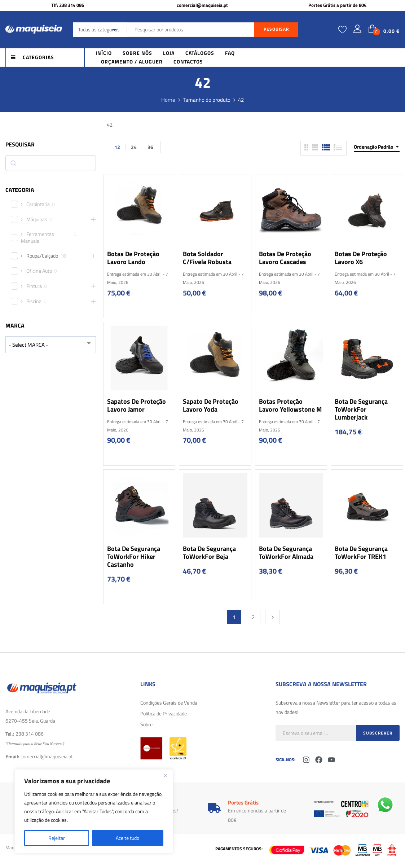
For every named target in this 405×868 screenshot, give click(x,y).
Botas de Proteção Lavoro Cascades (285, 258)
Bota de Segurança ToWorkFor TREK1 (361, 553)
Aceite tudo (127, 838)
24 (134, 147)
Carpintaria (38, 204)
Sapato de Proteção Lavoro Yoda (211, 405)
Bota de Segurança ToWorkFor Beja (209, 553)
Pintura (34, 286)
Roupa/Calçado (42, 256)
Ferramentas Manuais (38, 237)
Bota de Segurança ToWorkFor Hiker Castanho (134, 556)
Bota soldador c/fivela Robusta (207, 258)
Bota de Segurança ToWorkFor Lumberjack (361, 409)
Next (272, 617)
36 (150, 147)
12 (117, 147)
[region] (94, 811)
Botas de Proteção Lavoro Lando (133, 258)
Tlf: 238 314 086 (68, 5)
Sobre (146, 724)
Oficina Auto (39, 271)
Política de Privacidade (164, 713)
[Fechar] (166, 775)
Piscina (34, 301)
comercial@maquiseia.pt (202, 5)
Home (168, 100)
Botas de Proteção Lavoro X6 (361, 258)
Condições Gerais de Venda (169, 703)
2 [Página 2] (253, 617)
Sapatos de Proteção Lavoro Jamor (137, 405)
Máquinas (37, 219)
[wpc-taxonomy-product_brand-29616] (51, 345)
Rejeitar (57, 838)
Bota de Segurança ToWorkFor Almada (286, 553)
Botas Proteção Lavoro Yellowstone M (290, 405)
